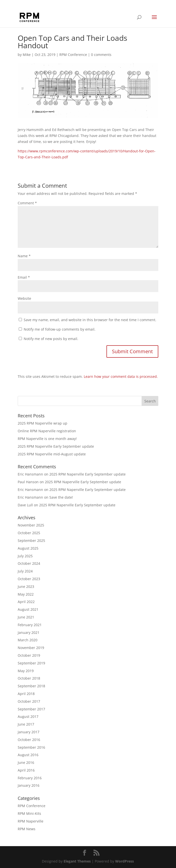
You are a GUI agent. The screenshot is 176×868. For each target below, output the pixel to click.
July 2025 (25, 556)
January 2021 (29, 632)
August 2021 (28, 609)
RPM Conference (73, 55)
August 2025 (28, 548)
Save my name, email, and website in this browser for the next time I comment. (90, 320)
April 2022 (26, 602)
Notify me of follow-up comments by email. (60, 329)
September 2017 (31, 709)
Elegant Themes (77, 861)
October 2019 (29, 655)
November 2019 (31, 648)
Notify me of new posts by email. (51, 339)
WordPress (125, 861)
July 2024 (25, 571)
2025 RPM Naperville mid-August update (52, 454)
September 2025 (31, 541)
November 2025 (31, 525)
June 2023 (26, 586)
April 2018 (26, 694)
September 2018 (31, 686)
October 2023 (29, 579)
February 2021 (30, 625)
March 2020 (28, 640)
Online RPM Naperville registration (47, 431)
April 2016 (26, 770)
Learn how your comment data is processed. (121, 376)
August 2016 (28, 755)
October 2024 (29, 563)
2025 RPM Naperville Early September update (56, 446)
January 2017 (29, 732)
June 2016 (26, 762)
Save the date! (61, 497)
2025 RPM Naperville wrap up (43, 423)
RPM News (27, 829)
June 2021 (26, 617)
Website (24, 298)
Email (24, 277)
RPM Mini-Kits (29, 813)
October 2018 (29, 678)
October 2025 (29, 533)
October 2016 (29, 740)
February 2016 (30, 778)
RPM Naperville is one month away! (47, 439)
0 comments (101, 55)
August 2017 (28, 716)
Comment (27, 203)
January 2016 (29, 785)
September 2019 (31, 663)
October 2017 (29, 701)
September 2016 (31, 747)
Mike (27, 55)
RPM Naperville (31, 821)
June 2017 (26, 724)
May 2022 (26, 594)
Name (24, 256)
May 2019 (26, 671)
